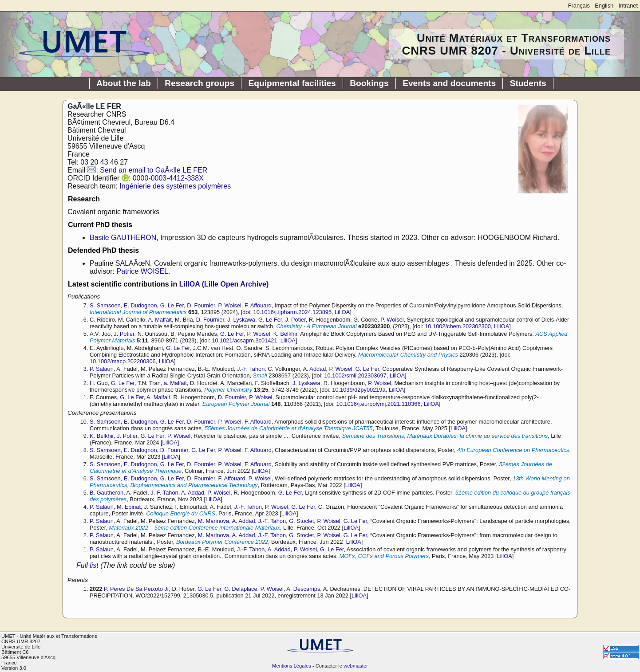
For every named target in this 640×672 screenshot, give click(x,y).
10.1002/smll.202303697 (356, 375)
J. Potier (296, 320)
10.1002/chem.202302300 (458, 326)
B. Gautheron (107, 493)
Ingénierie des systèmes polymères (175, 186)
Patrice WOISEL (142, 271)
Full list (87, 565)
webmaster (356, 666)
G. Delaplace (241, 589)
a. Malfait (175, 383)
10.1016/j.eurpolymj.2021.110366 (379, 404)
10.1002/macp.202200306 (123, 361)
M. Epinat (129, 507)
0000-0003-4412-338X (168, 178)
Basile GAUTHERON (123, 238)
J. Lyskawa (241, 320)
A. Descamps (303, 589)
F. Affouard (258, 305)
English (604, 6)
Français (579, 6)
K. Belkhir (285, 334)
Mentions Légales (292, 666)
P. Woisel (230, 305)
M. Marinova (213, 521)
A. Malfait (160, 320)
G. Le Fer (172, 305)
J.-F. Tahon (251, 369)
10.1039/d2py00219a (359, 390)
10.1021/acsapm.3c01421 (244, 340)
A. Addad (314, 369)
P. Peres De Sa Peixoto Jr (136, 589)
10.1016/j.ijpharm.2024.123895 (292, 312)
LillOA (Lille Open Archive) (224, 284)
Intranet (628, 6)
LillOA (342, 312)
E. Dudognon (140, 305)
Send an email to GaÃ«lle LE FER (154, 170)
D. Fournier (201, 305)
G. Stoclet (301, 521)
